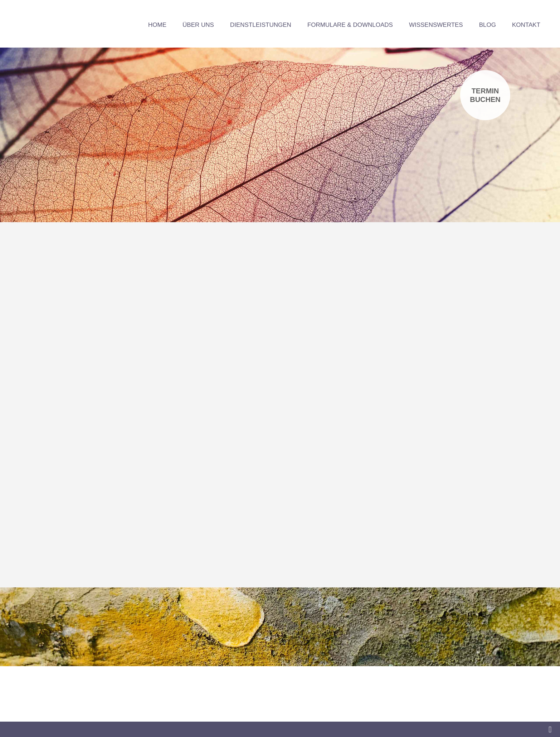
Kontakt (526, 25)
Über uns (198, 25)
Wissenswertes (436, 25)
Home (157, 25)
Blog (488, 25)
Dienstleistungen (261, 25)
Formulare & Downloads (350, 25)
